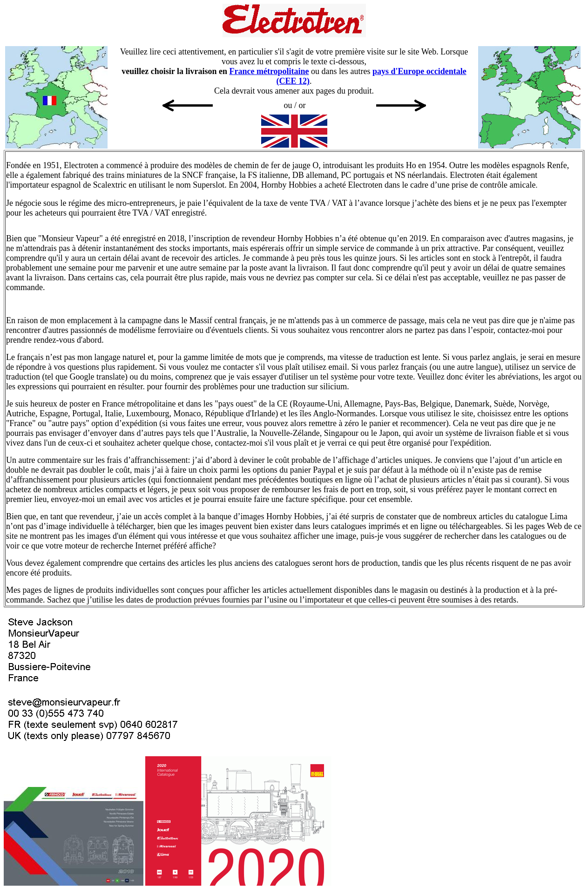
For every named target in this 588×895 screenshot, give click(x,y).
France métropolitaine (269, 71)
